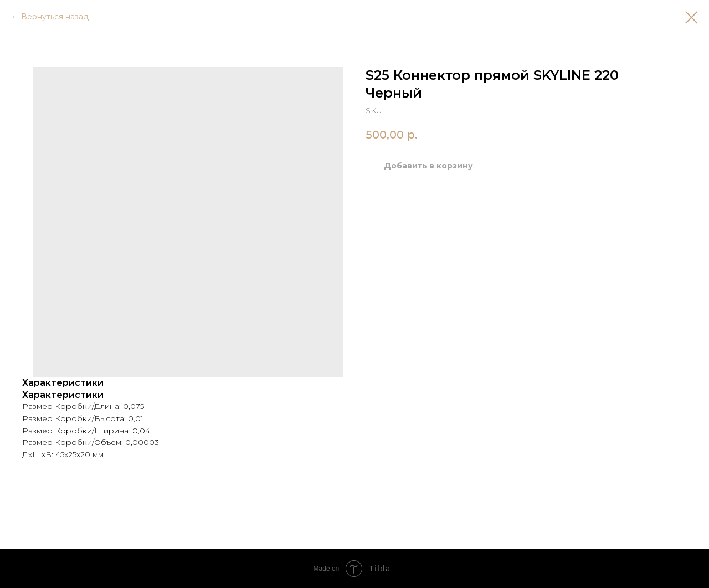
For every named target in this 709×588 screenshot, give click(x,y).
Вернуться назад (55, 17)
